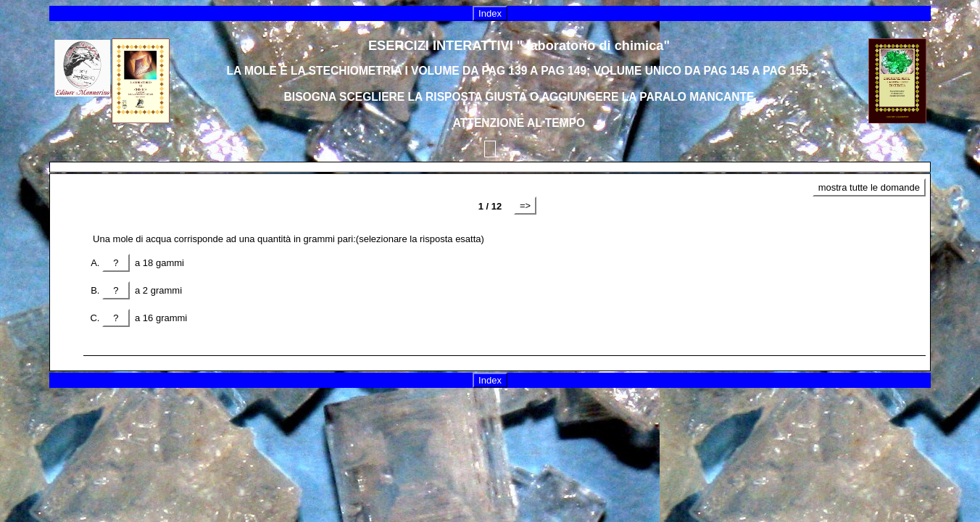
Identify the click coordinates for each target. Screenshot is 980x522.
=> (525, 206)
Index (490, 13)
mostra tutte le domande (869, 187)
